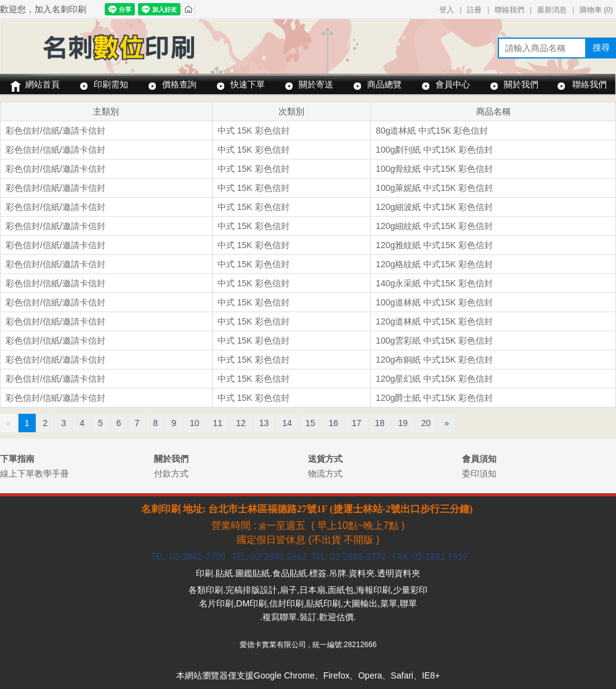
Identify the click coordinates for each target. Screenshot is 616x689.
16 (333, 423)
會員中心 (453, 84)
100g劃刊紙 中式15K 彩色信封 (434, 150)
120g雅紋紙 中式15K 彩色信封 (434, 245)
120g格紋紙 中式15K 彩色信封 (434, 264)
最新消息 (552, 10)
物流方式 (325, 473)
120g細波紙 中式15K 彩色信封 (434, 207)
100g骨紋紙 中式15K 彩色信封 (434, 169)
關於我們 (521, 84)
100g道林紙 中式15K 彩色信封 (434, 302)
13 (264, 423)
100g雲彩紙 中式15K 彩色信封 (434, 340)
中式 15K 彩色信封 (253, 131)
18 (380, 423)
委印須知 (479, 473)
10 (195, 423)
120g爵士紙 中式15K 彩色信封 (434, 398)
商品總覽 (384, 84)
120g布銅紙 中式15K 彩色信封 (434, 360)
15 (310, 423)
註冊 (474, 10)
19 (403, 423)
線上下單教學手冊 (34, 473)
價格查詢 (179, 84)
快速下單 (248, 84)
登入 (447, 10)
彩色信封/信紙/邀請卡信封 (55, 131)
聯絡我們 (509, 10)
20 (426, 423)
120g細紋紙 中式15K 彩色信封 (434, 226)
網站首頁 (43, 84)
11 (218, 423)
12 (241, 423)
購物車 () (596, 10)
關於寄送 (316, 84)
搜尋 (601, 47)
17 (357, 423)
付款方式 (171, 473)
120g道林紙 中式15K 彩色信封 (434, 321)
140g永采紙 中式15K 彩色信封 (434, 283)
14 (287, 423)
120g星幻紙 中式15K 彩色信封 (434, 379)
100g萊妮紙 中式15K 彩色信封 (434, 188)
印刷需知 (111, 84)
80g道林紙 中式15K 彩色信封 (432, 131)
